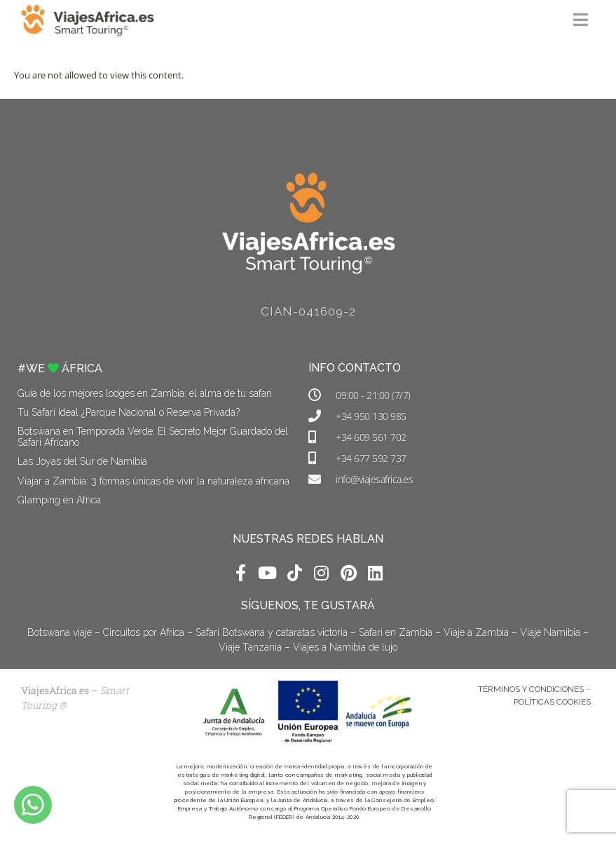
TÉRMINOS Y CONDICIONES (531, 689)
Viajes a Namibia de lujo (345, 647)
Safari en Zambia (396, 632)
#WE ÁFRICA (60, 368)
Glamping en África (59, 500)
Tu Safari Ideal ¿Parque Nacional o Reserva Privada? (129, 412)
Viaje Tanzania (250, 647)
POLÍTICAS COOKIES (552, 702)
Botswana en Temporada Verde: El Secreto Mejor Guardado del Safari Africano (153, 436)
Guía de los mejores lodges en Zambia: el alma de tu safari (145, 393)
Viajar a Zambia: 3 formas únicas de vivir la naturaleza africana (153, 481)
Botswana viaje (60, 632)
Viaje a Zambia (476, 632)
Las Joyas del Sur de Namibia (82, 461)
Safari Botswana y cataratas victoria (272, 632)
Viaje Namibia (550, 632)
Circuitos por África (144, 632)
